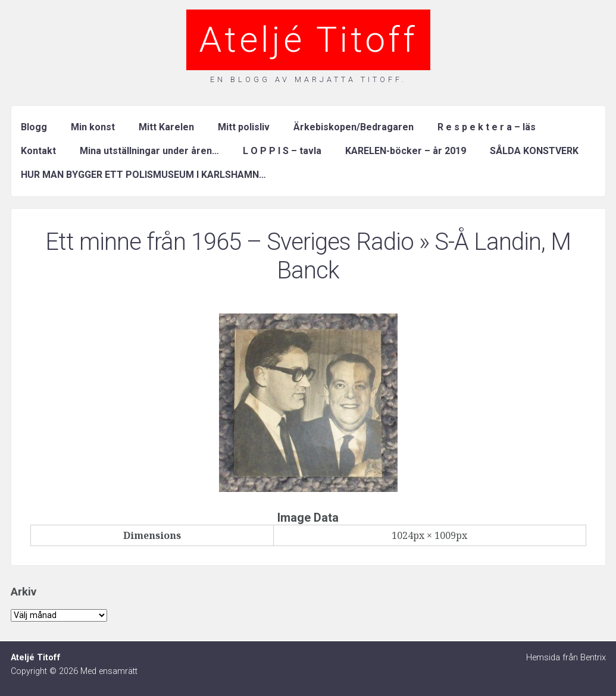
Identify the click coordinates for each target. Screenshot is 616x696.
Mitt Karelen (166, 127)
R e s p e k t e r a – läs (487, 127)
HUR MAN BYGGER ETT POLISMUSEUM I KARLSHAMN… (143, 175)
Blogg (34, 127)
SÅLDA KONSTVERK (534, 151)
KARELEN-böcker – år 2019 (406, 151)
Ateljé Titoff (308, 40)
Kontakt (38, 151)
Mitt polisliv (244, 127)
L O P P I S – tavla (282, 151)
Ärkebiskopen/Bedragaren (354, 127)
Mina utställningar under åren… (149, 151)
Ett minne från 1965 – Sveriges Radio (229, 242)
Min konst (93, 127)
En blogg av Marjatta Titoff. (308, 79)
